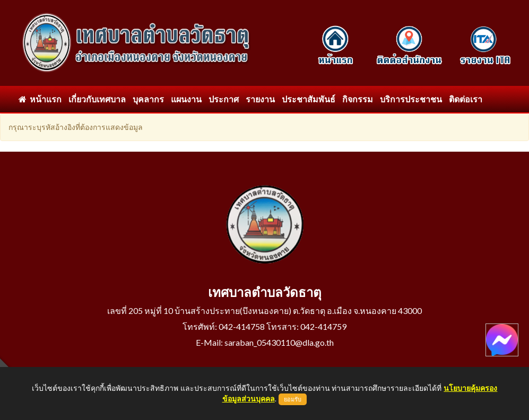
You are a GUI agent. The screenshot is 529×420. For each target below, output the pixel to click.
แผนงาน (186, 99)
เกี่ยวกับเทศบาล (97, 99)
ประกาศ (224, 99)
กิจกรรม (358, 99)
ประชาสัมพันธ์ (309, 99)
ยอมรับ (293, 399)
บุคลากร (148, 99)
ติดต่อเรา (466, 99)
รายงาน (260, 99)
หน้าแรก (40, 99)
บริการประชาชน (411, 99)
